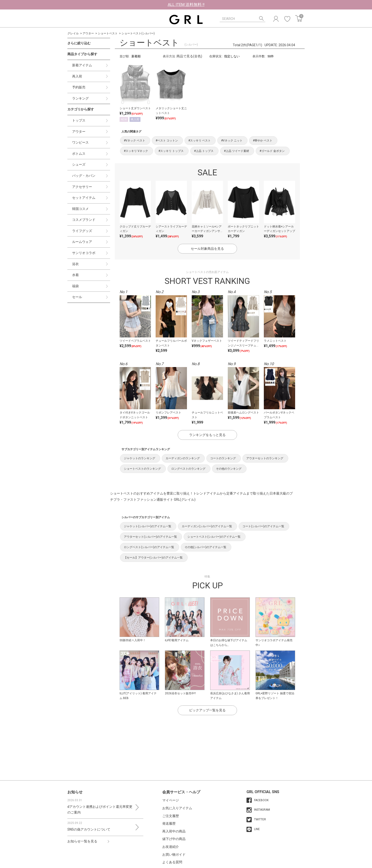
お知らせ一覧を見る (82, 841)
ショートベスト (108, 33)
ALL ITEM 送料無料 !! (186, 5)
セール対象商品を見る (207, 249)
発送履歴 (169, 823)
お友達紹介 (171, 847)
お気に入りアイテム (177, 808)
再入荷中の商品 (174, 831)
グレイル (73, 33)
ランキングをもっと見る (207, 435)
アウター (88, 33)
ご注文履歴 (171, 816)
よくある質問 (172, 862)
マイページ (171, 800)
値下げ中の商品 (174, 839)
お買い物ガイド (174, 854)
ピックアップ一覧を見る (207, 710)
